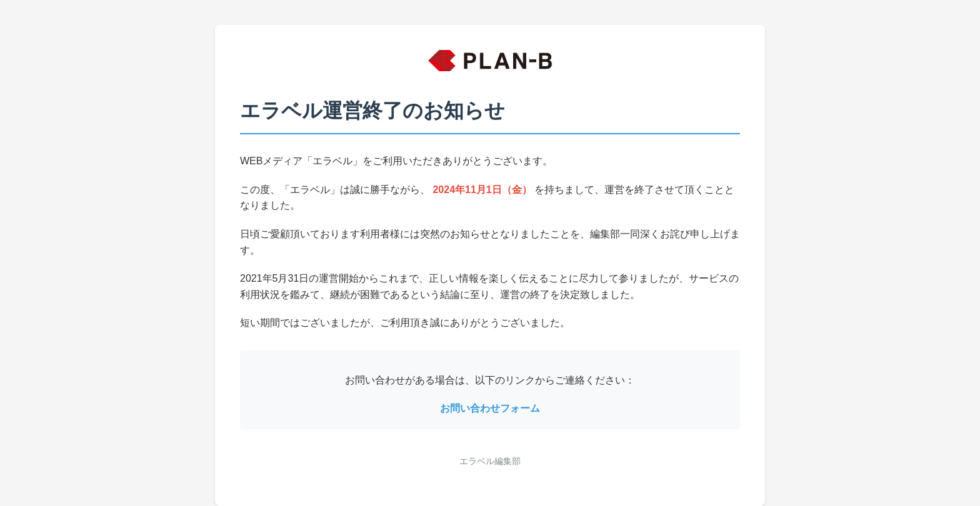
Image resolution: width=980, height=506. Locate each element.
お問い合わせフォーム (490, 408)
